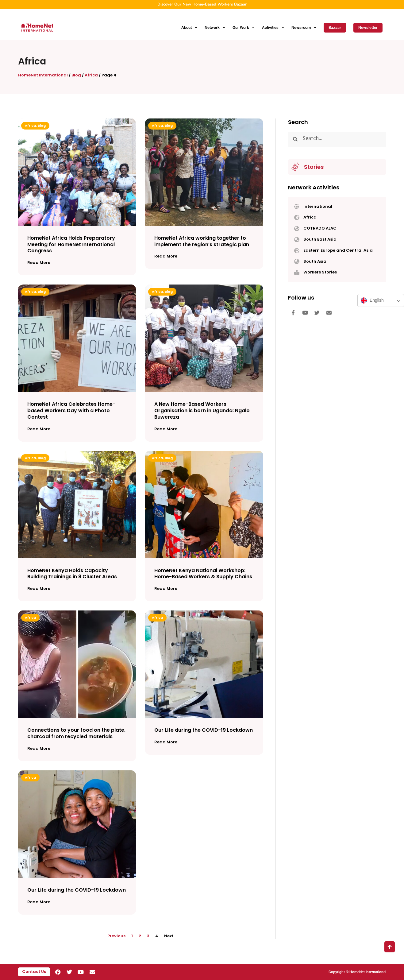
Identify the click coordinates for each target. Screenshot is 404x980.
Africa (91, 75)
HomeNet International (43, 75)
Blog (76, 75)
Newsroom (304, 27)
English (372, 300)
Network (215, 27)
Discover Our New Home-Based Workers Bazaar (202, 4)
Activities (273, 27)
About (189, 27)
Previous (116, 936)
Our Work (244, 27)
